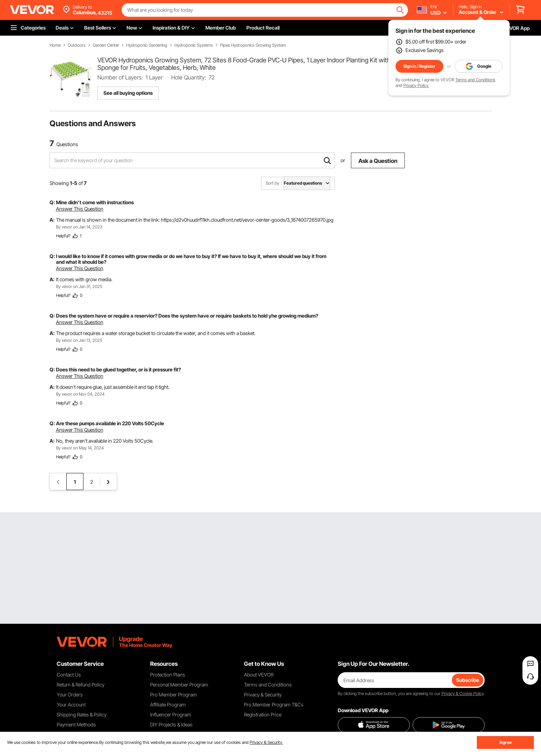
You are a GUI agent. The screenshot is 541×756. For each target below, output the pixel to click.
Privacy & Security (263, 695)
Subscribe (468, 680)
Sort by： (275, 183)
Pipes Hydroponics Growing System (253, 45)
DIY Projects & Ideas (171, 724)
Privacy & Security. (266, 742)
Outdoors (77, 45)
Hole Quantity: (189, 77)
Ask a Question (378, 161)
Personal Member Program (179, 685)
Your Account (71, 704)
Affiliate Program (168, 704)
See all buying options (128, 93)
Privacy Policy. (416, 85)
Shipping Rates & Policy (82, 714)
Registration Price (263, 714)
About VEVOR (259, 675)
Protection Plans (168, 675)
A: (52, 220)
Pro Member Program (173, 695)
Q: (52, 202)
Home (55, 45)
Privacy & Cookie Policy (463, 693)
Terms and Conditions (475, 80)
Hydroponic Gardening (147, 45)
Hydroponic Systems (194, 45)
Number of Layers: (120, 77)
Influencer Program (171, 714)
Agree (506, 742)
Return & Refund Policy (81, 685)
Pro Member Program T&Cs (274, 704)
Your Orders (70, 695)
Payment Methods (76, 724)
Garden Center (106, 45)
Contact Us (69, 675)
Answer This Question (80, 209)
